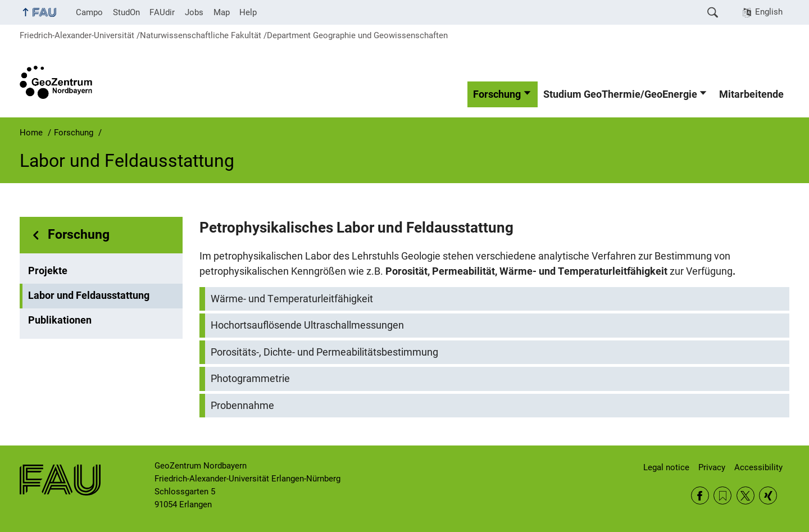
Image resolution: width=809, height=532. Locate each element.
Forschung (497, 94)
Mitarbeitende (751, 94)
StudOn (126, 12)
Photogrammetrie (250, 379)
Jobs (194, 12)
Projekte (48, 271)
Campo (89, 12)
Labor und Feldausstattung (89, 295)
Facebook (700, 495)
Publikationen (60, 320)
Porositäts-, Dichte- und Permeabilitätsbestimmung (324, 352)
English (769, 12)
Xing (768, 495)
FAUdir (162, 12)
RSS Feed (722, 495)
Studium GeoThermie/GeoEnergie (620, 94)
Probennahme (242, 406)
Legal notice (666, 467)
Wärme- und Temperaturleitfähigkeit (292, 299)
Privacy (712, 467)
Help (248, 12)
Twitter (746, 495)
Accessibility (758, 467)
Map (222, 12)
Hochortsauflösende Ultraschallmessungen (307, 325)
